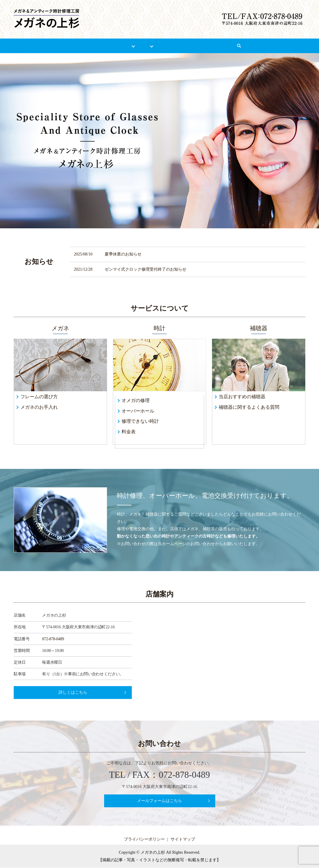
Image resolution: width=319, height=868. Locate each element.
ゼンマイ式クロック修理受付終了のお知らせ (146, 269)
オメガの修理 (136, 401)
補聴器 (169, 46)
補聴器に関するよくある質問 (249, 407)
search (266, 49)
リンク (197, 46)
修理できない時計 (140, 421)
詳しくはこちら (73, 693)
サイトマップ (183, 840)
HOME (60, 46)
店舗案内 (90, 46)
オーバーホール (138, 411)
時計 (145, 46)
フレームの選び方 (39, 397)
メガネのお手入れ (39, 407)
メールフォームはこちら (159, 801)
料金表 (129, 432)
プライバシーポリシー (144, 840)
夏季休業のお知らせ (123, 254)
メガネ (120, 46)
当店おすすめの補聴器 (242, 397)
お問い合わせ (232, 46)
